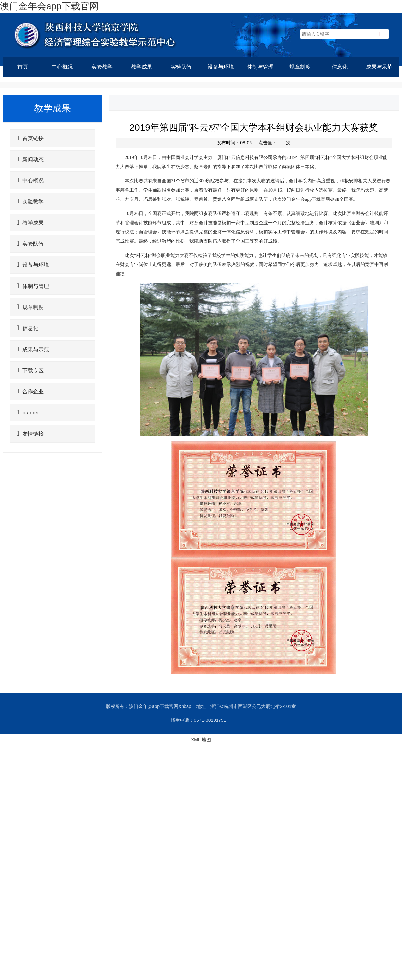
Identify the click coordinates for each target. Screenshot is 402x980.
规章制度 (300, 67)
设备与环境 (221, 67)
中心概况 (62, 67)
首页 (23, 67)
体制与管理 (260, 67)
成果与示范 (379, 67)
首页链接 (30, 138)
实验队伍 (181, 67)
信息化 (340, 67)
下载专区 (30, 370)
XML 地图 (201, 740)
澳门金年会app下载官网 (49, 6)
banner (28, 412)
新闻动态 (30, 159)
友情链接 (30, 433)
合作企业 (30, 391)
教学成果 (142, 67)
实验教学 (102, 67)
